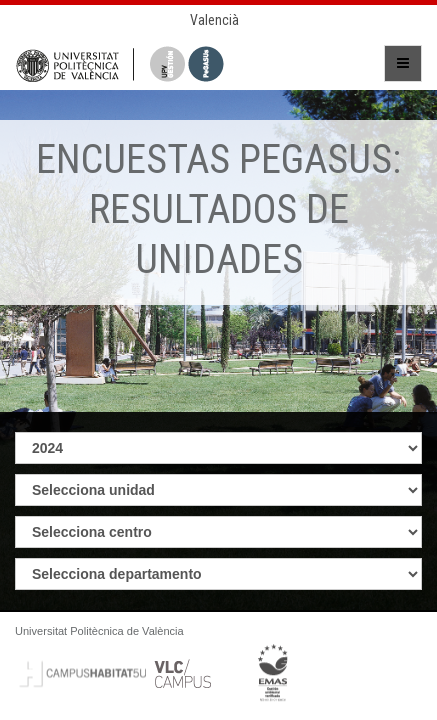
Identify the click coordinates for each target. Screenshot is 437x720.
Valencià (214, 20)
